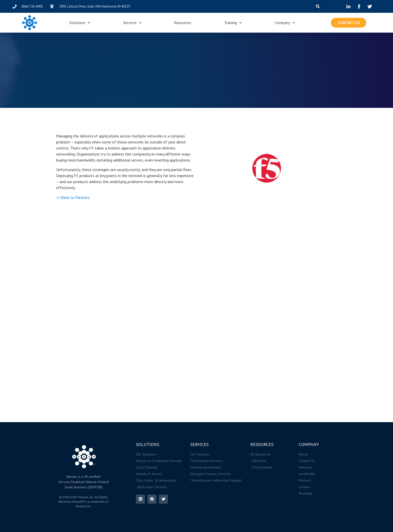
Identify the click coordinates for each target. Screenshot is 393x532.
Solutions (80, 23)
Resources (183, 23)
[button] (318, 6)
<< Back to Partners (73, 197)
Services (132, 23)
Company (285, 23)
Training (233, 23)
